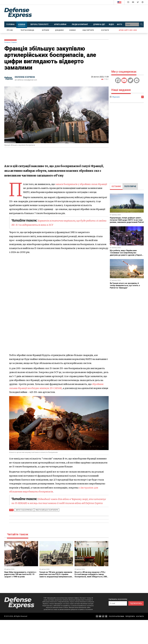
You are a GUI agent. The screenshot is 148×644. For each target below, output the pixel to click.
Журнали (46, 30)
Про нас (10, 30)
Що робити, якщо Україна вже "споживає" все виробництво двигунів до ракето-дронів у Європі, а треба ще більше (124, 254)
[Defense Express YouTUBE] (133, 3)
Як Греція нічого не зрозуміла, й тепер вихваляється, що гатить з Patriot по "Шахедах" (126, 285)
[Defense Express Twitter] (138, 3)
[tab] (116, 186)
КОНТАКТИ (140, 621)
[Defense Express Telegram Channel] (143, 3)
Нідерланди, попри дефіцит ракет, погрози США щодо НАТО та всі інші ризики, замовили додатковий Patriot (126, 221)
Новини (14, 42)
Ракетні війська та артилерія (45, 514)
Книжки (72, 30)
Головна (7, 42)
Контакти (105, 30)
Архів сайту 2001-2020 (128, 30)
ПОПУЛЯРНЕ (130, 186)
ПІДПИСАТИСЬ (136, 607)
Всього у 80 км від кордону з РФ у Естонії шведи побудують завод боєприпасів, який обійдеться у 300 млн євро (92, 579)
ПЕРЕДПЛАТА (130, 621)
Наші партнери (88, 30)
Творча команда (27, 30)
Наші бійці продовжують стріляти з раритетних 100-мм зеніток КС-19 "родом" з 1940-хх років (21, 578)
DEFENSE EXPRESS (26, 77)
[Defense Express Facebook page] (128, 3)
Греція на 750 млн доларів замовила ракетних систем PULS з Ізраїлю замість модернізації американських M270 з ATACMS (56, 579)
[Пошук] (142, 24)
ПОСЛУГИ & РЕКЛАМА (116, 621)
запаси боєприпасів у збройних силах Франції (82, 184)
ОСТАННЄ (116, 186)
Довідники (59, 30)
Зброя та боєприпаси (23, 514)
